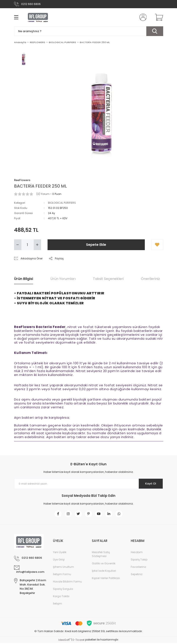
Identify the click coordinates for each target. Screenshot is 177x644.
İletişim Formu (62, 575)
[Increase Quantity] (37, 245)
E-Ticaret (79, 641)
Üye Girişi (59, 561)
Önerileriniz (150, 279)
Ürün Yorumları (63, 279)
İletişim (57, 605)
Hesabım (137, 553)
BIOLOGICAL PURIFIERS (62, 203)
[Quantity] (28, 245)
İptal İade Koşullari (104, 572)
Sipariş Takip (139, 561)
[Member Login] (142, 17)
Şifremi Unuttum (63, 568)
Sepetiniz (137, 575)
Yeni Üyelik (60, 553)
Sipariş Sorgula (63, 590)
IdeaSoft (64, 641)
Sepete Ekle (96, 245)
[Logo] (38, 17)
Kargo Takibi (61, 597)
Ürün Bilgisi (24, 279)
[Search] (89, 31)
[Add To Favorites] (157, 245)
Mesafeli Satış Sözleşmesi (101, 555)
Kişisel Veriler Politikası (106, 579)
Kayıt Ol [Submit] (149, 484)
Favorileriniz (138, 568)
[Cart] (158, 17)
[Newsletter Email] (89, 484)
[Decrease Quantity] (18, 245)
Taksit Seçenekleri (108, 279)
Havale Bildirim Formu (67, 583)
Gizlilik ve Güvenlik (104, 564)
